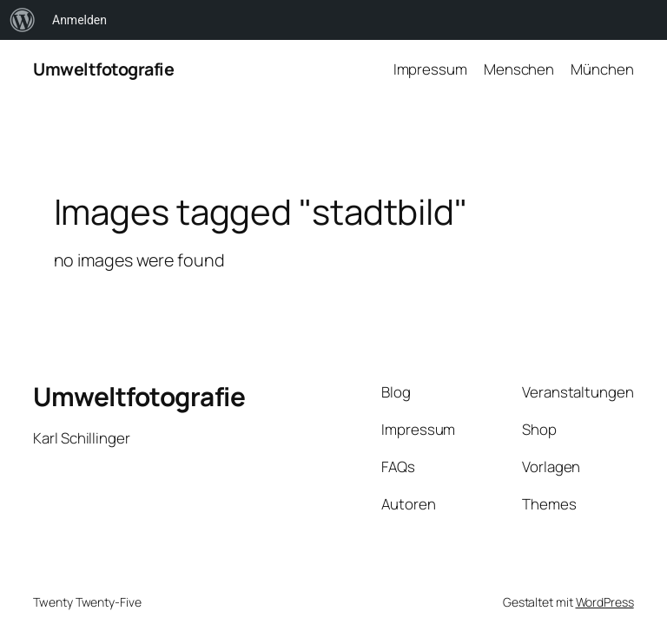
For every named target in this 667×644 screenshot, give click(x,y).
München (602, 69)
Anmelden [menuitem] (79, 20)
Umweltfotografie (103, 69)
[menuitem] (23, 20)
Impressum (430, 69)
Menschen (519, 69)
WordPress (605, 602)
